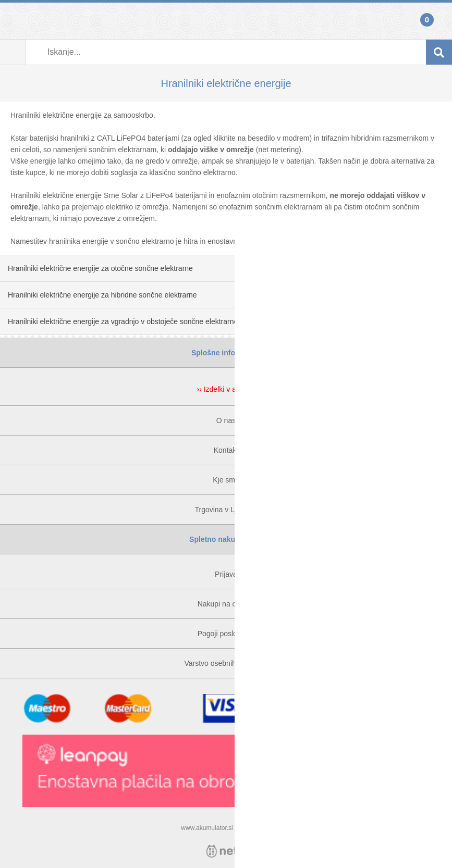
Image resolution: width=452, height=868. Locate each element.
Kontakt (226, 450)
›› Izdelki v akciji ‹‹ (226, 389)
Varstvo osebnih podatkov (226, 663)
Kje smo (226, 480)
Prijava (13, 21)
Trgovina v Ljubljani (226, 510)
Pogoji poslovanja (226, 634)
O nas (226, 420)
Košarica (439, 21)
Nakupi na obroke (226, 604)
